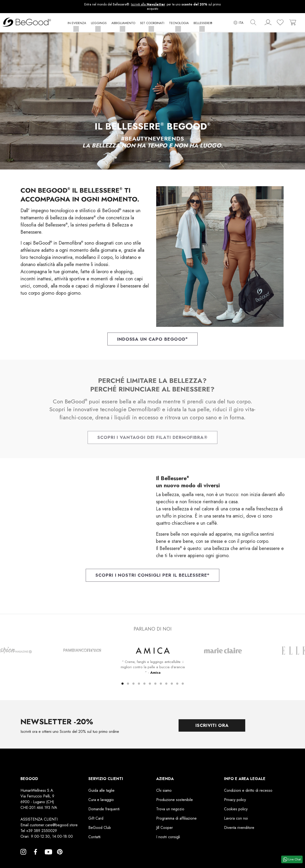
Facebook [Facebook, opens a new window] (35, 859)
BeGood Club (100, 829)
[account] (268, 23)
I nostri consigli (168, 839)
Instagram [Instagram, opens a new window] (23, 859)
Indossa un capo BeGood (152, 340)
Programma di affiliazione (176, 820)
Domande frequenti (104, 811)
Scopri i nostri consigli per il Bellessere (152, 577)
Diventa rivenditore (239, 829)
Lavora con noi (236, 820)
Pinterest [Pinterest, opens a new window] (60, 859)
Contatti (94, 839)
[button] (77, 24)
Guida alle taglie (101, 792)
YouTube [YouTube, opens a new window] (48, 859)
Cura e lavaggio (101, 802)
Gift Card (96, 820)
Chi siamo (164, 792)
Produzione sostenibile (175, 802)
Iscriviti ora (212, 727)
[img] (253, 23)
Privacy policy (235, 802)
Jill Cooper (165, 829)
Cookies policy (236, 811)
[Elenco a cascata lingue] (238, 23)
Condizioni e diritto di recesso (248, 792)
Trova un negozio (170, 811)
